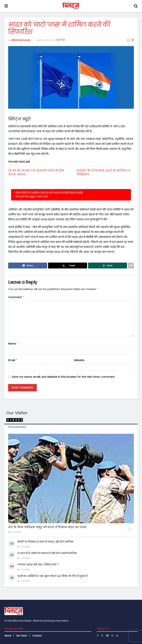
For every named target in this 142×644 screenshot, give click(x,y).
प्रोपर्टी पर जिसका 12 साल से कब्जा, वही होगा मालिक (45, 542)
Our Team (22, 636)
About (8, 636)
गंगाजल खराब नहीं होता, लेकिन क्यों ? (38, 565)
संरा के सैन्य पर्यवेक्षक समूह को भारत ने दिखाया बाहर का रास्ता (47, 527)
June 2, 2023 (44, 40)
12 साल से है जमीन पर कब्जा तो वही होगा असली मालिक (47, 553)
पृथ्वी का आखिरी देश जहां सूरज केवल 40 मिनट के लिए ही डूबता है (52, 576)
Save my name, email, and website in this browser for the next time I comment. (64, 377)
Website (79, 360)
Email (13, 360)
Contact (37, 636)
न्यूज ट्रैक (60, 40)
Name (13, 344)
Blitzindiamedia (21, 40)
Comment (16, 297)
